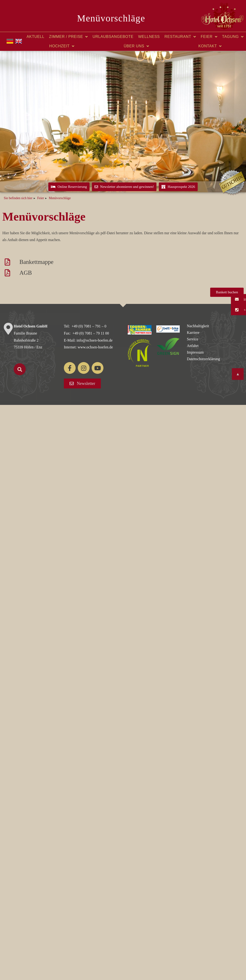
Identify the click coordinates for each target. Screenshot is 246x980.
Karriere (193, 333)
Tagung (233, 37)
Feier (209, 37)
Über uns (136, 46)
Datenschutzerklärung (203, 359)
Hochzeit (62, 46)
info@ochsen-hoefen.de (95, 340)
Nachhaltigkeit (198, 326)
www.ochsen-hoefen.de (95, 347)
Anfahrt (193, 346)
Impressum (195, 352)
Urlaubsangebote (113, 37)
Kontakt (210, 46)
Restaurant (180, 37)
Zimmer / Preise (68, 37)
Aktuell (35, 37)
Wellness (149, 37)
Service (193, 339)
